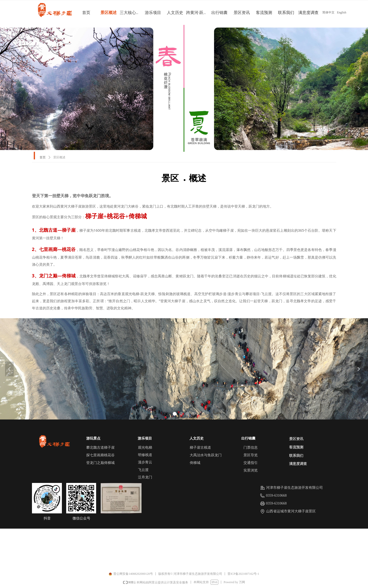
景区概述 (59, 157)
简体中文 (328, 12)
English (342, 12)
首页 (43, 157)
